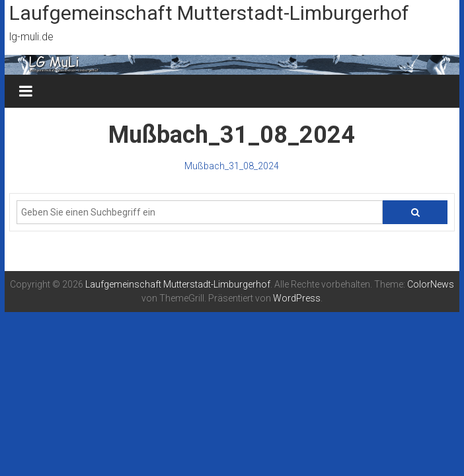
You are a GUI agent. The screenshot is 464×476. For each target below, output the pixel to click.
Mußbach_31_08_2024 (232, 166)
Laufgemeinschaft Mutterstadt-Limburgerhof (209, 13)
